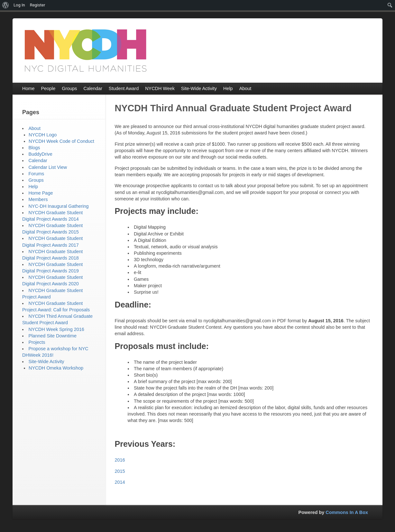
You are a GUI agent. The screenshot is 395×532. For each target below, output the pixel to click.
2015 (120, 471)
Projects (37, 342)
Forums (36, 174)
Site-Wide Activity (46, 362)
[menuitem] (6, 5)
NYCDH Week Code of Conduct (61, 141)
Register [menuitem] (38, 5)
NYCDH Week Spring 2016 (56, 329)
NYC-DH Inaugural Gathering (58, 206)
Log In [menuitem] (19, 5)
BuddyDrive (40, 154)
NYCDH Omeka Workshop (56, 368)
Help (33, 187)
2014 (120, 482)
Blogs (34, 148)
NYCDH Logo (43, 135)
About (34, 128)
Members (38, 199)
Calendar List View (48, 167)
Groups (36, 180)
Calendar (38, 161)
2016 (120, 460)
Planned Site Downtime (52, 336)
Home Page (41, 193)
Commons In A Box (347, 512)
